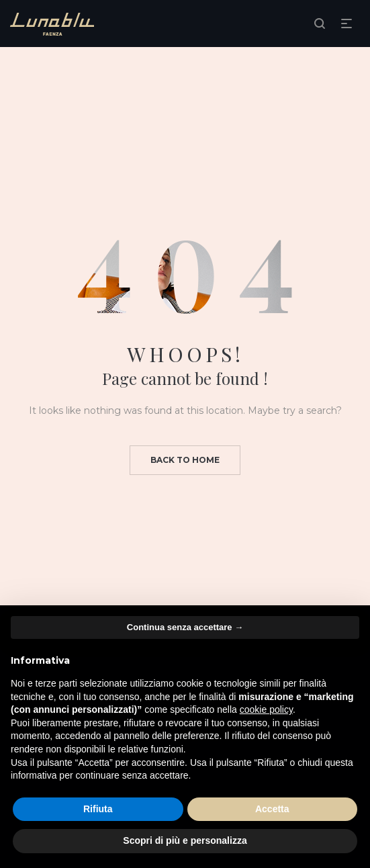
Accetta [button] (272, 809)
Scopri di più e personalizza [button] (185, 840)
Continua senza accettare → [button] (185, 627)
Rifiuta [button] (98, 809)
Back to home (185, 460)
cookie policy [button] (266, 709)
